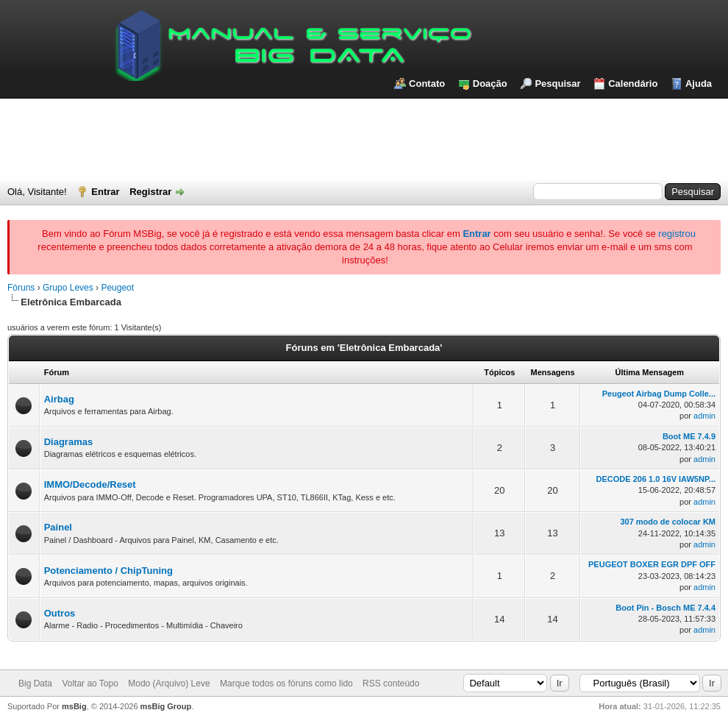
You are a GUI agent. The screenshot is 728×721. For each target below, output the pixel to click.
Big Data (35, 683)
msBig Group (166, 706)
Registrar (150, 192)
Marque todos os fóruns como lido (286, 683)
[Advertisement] (364, 139)
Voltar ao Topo (90, 683)
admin (704, 416)
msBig (74, 706)
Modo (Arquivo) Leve (169, 683)
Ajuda (699, 84)
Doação (490, 84)
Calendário (633, 84)
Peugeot (117, 288)
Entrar (105, 192)
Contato (427, 84)
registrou (677, 234)
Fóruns (21, 288)
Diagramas (68, 442)
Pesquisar (557, 84)
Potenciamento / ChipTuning (108, 571)
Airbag (59, 399)
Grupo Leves (68, 288)
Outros (60, 613)
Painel (58, 527)
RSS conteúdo (391, 683)
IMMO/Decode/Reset (90, 484)
